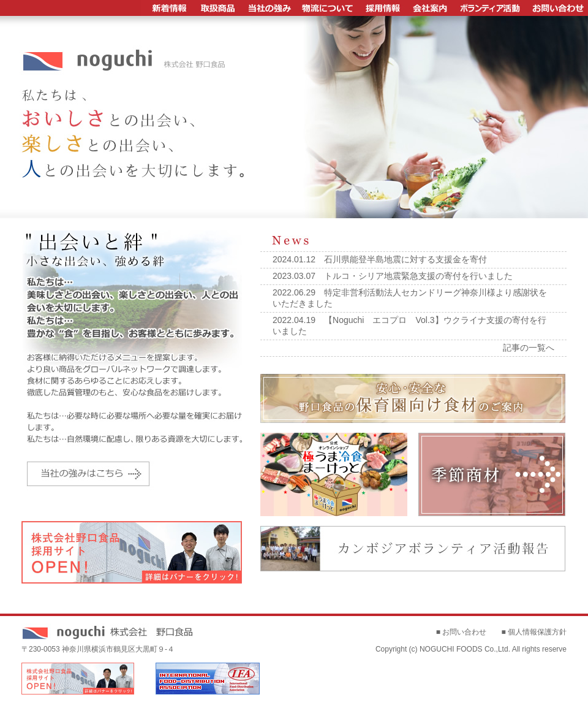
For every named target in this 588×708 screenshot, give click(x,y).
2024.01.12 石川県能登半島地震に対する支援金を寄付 (380, 259)
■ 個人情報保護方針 (534, 632)
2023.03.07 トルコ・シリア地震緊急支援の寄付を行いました (393, 276)
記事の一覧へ (529, 348)
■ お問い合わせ (462, 632)
